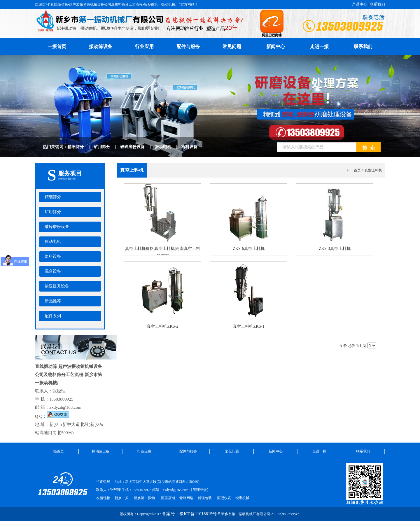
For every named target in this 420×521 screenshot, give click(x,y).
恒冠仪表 (224, 498)
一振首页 (57, 451)
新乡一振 (122, 498)
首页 (357, 170)
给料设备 (194, 147)
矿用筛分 (107, 147)
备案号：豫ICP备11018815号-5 (191, 514)
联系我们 (377, 4)
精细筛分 (81, 147)
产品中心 (360, 4)
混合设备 (53, 271)
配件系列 (53, 316)
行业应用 (144, 47)
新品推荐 (53, 301)
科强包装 (205, 498)
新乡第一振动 (144, 498)
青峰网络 (186, 498)
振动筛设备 (101, 47)
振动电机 (168, 147)
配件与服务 (188, 47)
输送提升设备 (57, 286)
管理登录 (200, 490)
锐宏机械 (242, 498)
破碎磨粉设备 (138, 147)
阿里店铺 (168, 498)
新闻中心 (276, 47)
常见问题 (232, 47)
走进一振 (319, 47)
